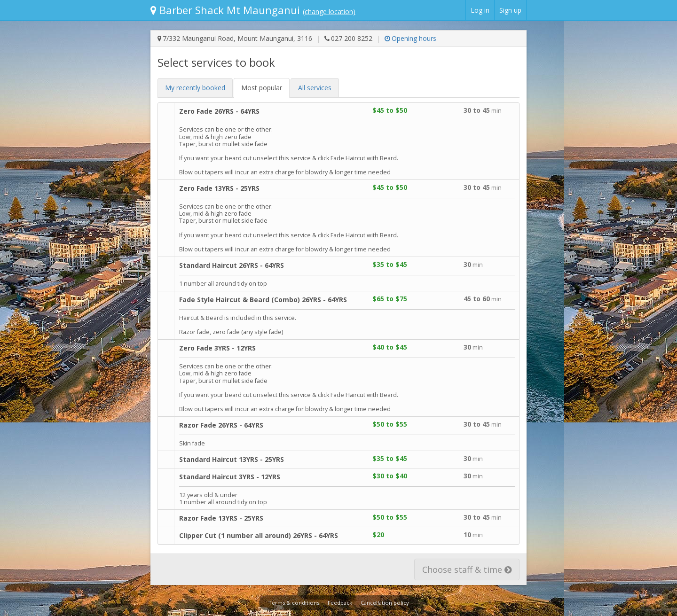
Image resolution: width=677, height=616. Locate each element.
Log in (480, 10)
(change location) (329, 12)
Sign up (510, 10)
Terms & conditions (294, 603)
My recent (195, 88)
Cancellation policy (385, 603)
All (315, 88)
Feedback (340, 603)
